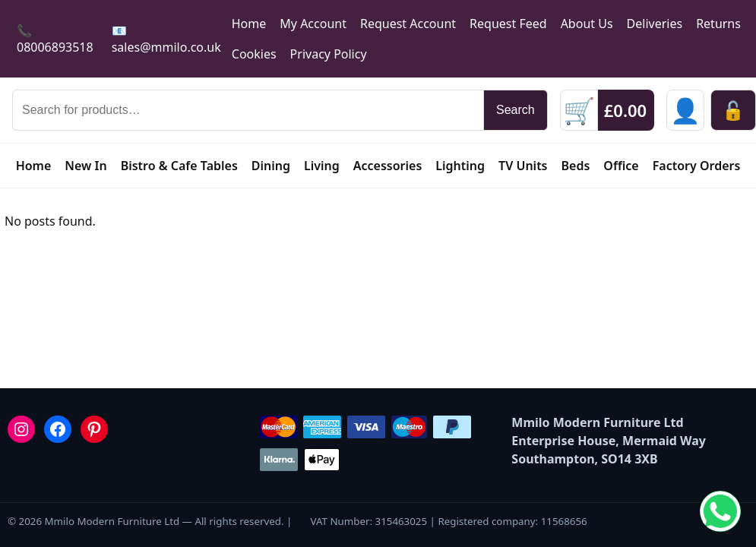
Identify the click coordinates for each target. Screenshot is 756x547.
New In (85, 166)
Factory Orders (697, 166)
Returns (718, 24)
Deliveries (655, 24)
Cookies (254, 54)
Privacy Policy (329, 54)
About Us (587, 24)
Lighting (460, 166)
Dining (271, 166)
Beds (576, 166)
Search (516, 110)
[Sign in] (685, 110)
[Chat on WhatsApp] (720, 511)
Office (621, 166)
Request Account (408, 24)
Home (249, 24)
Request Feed (508, 24)
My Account (313, 24)
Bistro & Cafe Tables (179, 166)
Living (322, 166)
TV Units (523, 166)
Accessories (388, 166)
